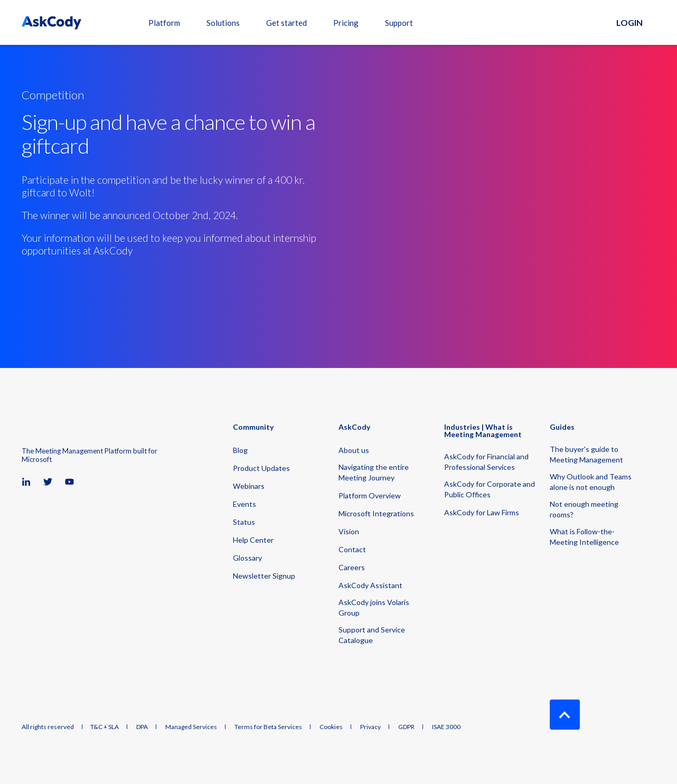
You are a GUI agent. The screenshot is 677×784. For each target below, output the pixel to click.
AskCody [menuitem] (354, 427)
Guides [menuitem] (562, 427)
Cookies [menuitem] (331, 727)
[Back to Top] (565, 715)
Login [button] (629, 22)
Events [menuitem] (245, 504)
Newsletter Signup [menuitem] (264, 576)
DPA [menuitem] (142, 727)
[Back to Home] (51, 22)
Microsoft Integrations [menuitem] (376, 513)
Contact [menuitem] (352, 549)
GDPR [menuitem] (406, 727)
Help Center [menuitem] (253, 540)
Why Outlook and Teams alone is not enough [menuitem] (591, 482)
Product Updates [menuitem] (261, 468)
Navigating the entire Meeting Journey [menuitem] (374, 472)
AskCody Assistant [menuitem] (370, 585)
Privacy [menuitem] (370, 727)
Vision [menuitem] (349, 531)
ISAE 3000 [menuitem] (446, 727)
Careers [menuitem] (352, 567)
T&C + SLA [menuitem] (105, 727)
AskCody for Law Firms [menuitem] (482, 512)
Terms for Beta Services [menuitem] (268, 727)
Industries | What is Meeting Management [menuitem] (483, 431)
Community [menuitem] (253, 427)
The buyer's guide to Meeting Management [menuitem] (586, 454)
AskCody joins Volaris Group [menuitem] (374, 607)
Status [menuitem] (244, 522)
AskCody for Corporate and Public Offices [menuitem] (490, 489)
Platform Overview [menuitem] (370, 495)
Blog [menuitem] (240, 450)
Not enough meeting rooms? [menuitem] (584, 509)
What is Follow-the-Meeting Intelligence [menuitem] (584, 537)
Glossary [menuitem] (247, 558)
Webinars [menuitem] (249, 486)
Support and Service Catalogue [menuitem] (372, 635)
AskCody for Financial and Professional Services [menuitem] (486, 462)
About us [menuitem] (354, 450)
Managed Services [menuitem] (191, 727)
